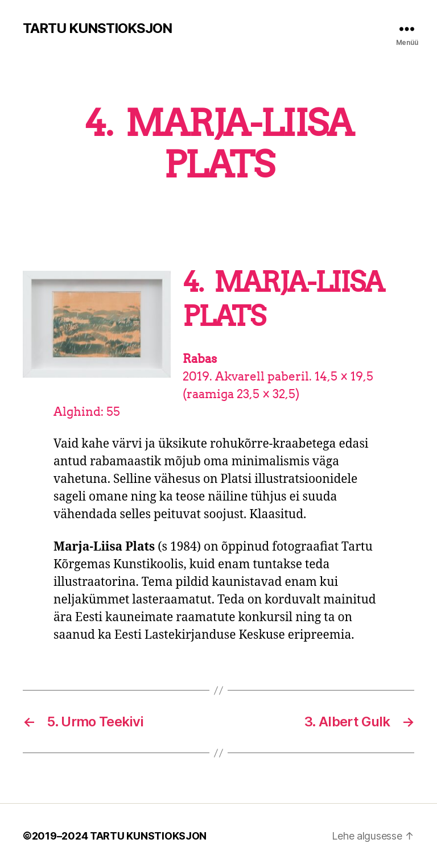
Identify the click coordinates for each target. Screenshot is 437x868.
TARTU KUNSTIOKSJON (97, 28)
